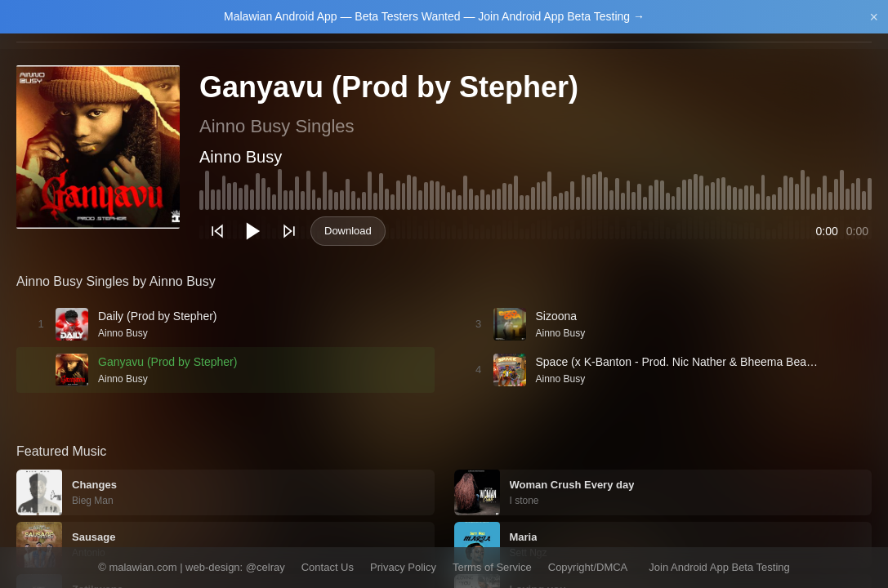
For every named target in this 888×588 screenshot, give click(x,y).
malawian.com (143, 567)
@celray (266, 567)
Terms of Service (492, 567)
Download (348, 231)
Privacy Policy (403, 567)
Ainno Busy (241, 157)
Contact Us (328, 567)
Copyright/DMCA (588, 567)
